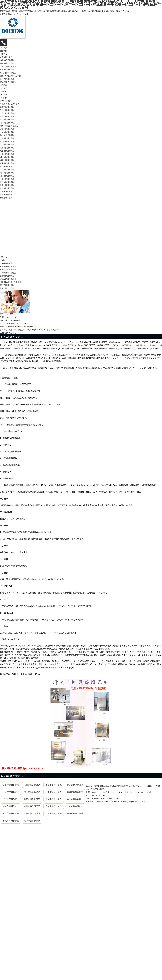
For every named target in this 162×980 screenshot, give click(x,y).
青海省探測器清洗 (7, 188)
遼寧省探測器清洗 (7, 129)
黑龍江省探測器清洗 (8, 135)
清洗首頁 (3, 48)
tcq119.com (150, 786)
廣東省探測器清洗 (7, 163)
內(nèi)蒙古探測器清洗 (9, 126)
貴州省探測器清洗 (7, 173)
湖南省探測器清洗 (7, 160)
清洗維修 (3, 98)
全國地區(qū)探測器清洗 (10, 104)
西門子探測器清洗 (7, 79)
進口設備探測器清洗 (8, 73)
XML (142, 802)
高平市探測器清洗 (32, 806)
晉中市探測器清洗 (54, 792)
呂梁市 (49, 799)
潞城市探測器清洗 (11, 806)
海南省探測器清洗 (7, 170)
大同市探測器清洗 (32, 785)
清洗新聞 (3, 88)
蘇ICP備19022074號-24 (116, 802)
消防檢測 (3, 95)
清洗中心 (3, 54)
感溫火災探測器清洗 (8, 63)
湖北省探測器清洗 (7, 157)
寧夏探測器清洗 (6, 191)
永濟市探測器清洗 (75, 806)
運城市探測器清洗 (75, 792)
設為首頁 (3, 14)
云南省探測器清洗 (7, 179)
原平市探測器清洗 (32, 814)
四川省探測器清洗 (7, 176)
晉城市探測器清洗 (11, 792)
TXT (148, 802)
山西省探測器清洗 (7, 123)
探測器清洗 (18, 330)
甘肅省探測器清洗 (7, 185)
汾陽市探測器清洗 (32, 821)
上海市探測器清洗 (7, 113)
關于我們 (3, 51)
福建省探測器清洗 (7, 151)
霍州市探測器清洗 (75, 814)
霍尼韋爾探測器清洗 (8, 82)
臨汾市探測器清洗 (32, 799)
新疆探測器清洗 (6, 198)
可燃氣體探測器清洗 (8, 66)
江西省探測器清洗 (7, 145)
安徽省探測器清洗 (7, 148)
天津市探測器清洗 (7, 110)
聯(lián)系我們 (22, 14)
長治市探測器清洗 (75, 785)
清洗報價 (3, 85)
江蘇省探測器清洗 (7, 138)
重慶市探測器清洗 (7, 116)
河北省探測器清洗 (7, 120)
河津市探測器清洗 (11, 814)
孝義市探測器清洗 (11, 821)
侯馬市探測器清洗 (54, 814)
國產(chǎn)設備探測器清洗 (11, 76)
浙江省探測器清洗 (7, 141)
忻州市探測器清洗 (11, 799)
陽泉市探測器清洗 (54, 785)
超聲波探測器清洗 (7, 70)
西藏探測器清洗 (6, 195)
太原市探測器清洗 (11, 785)
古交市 (70, 799)
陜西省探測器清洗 (7, 182)
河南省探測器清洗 (7, 154)
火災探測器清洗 (6, 57)
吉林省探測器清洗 (7, 132)
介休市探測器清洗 (54, 806)
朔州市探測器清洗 (32, 792)
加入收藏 (12, 14)
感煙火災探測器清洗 (8, 60)
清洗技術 (3, 91)
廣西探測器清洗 (6, 166)
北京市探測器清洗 (7, 107)
